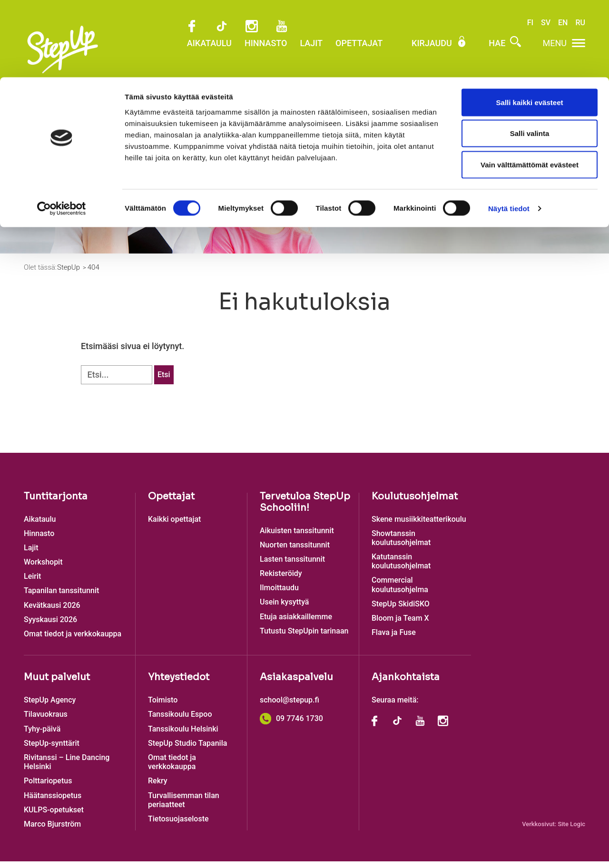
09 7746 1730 (291, 725)
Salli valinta (530, 56)
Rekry (158, 787)
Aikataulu (40, 525)
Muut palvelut (57, 684)
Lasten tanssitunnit (292, 566)
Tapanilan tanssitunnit (61, 597)
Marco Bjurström (52, 831)
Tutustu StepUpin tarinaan (304, 638)
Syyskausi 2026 (50, 626)
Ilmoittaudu (400, 205)
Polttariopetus (48, 787)
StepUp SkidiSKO (401, 610)
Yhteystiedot (179, 684)
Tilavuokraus (46, 721)
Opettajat (171, 502)
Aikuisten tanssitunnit (297, 537)
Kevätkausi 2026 (52, 612)
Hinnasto (39, 540)
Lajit (31, 554)
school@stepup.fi (290, 707)
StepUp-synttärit (52, 750)
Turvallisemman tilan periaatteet (184, 806)
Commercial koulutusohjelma (400, 591)
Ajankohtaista (406, 684)
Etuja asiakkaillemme (296, 623)
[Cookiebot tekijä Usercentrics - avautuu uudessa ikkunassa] (62, 131)
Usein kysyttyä (284, 609)
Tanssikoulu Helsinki (183, 735)
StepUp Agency (50, 707)
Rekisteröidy (281, 580)
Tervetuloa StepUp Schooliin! (305, 508)
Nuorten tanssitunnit (295, 551)
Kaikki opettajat (174, 525)
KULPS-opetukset (54, 816)
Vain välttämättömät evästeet (530, 87)
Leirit (32, 583)
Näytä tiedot (509, 131)
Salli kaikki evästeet (530, 25)
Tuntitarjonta (56, 502)
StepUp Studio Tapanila (187, 750)
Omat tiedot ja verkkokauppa (73, 640)
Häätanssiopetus (53, 802)
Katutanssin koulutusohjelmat (401, 568)
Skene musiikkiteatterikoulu (419, 525)
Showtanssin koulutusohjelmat (401, 545)
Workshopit (43, 569)
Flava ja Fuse (394, 639)
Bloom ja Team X (400, 625)
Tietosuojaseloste (178, 825)
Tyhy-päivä (42, 735)
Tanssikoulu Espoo (180, 721)
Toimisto (163, 707)
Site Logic (571, 831)
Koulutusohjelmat (415, 502)
